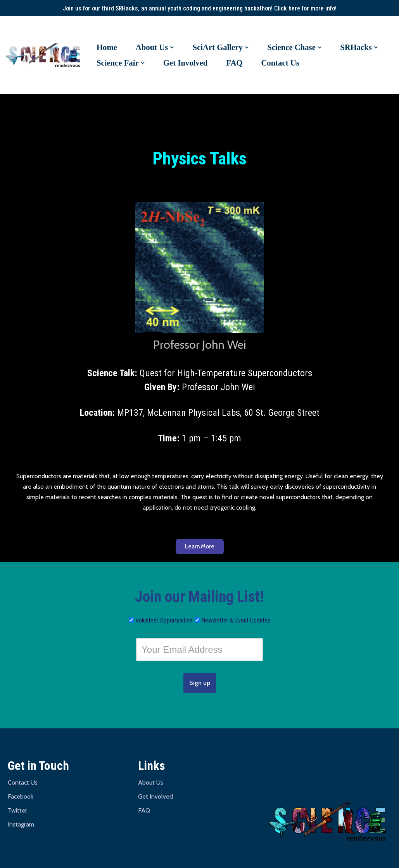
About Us (151, 783)
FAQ (235, 63)
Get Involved (186, 63)
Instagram (21, 825)
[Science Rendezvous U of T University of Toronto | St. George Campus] (45, 55)
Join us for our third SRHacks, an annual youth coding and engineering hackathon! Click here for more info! (199, 8)
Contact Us (281, 63)
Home (107, 48)
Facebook (21, 797)
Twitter (17, 811)
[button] (172, 47)
